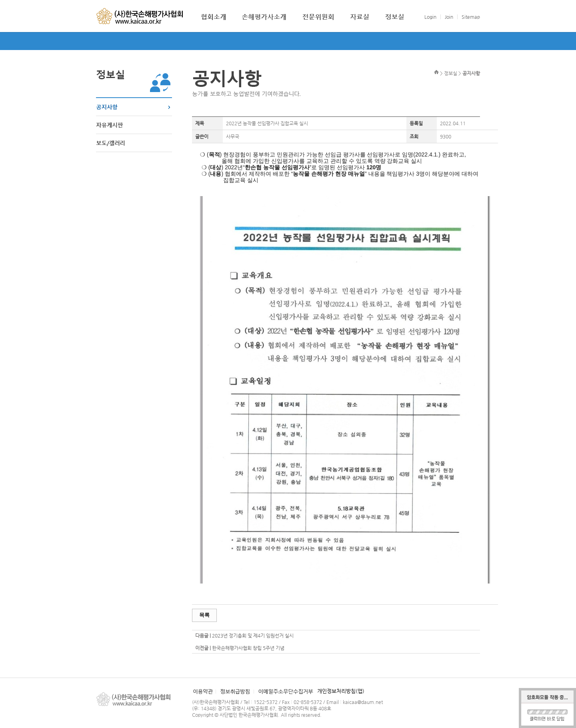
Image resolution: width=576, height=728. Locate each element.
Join (449, 17)
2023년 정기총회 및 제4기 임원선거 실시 (253, 636)
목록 (204, 615)
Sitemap (471, 17)
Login (430, 17)
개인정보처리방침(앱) (341, 691)
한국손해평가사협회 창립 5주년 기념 (248, 648)
